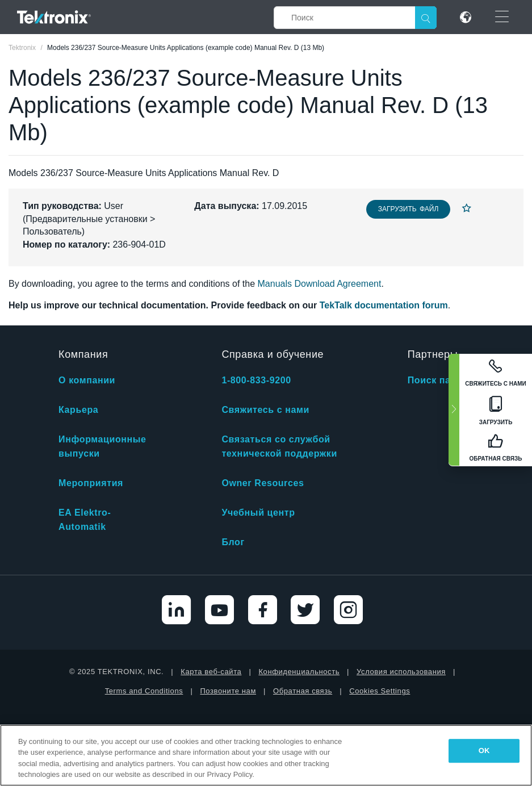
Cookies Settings (380, 691)
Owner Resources (263, 483)
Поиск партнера (446, 380)
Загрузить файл (409, 209)
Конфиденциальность (299, 672)
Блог (233, 542)
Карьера (78, 410)
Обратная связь (303, 691)
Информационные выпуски (102, 446)
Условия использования (401, 672)
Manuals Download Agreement (320, 284)
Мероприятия (91, 483)
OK (484, 751)
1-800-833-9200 (256, 380)
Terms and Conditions (144, 691)
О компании (87, 380)
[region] (266, 755)
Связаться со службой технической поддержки (279, 446)
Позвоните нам (228, 691)
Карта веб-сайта (211, 672)
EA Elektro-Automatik (85, 520)
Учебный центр (258, 513)
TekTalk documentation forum (384, 305)
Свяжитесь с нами (265, 410)
